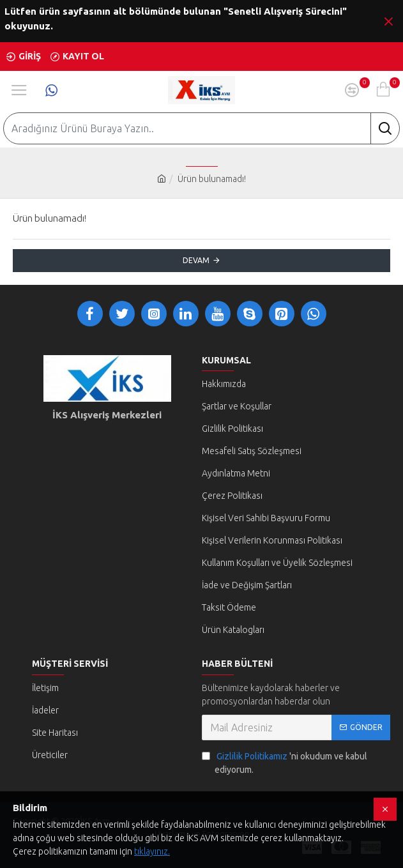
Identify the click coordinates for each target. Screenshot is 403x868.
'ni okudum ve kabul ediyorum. (285, 762)
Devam (196, 260)
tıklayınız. (152, 851)
